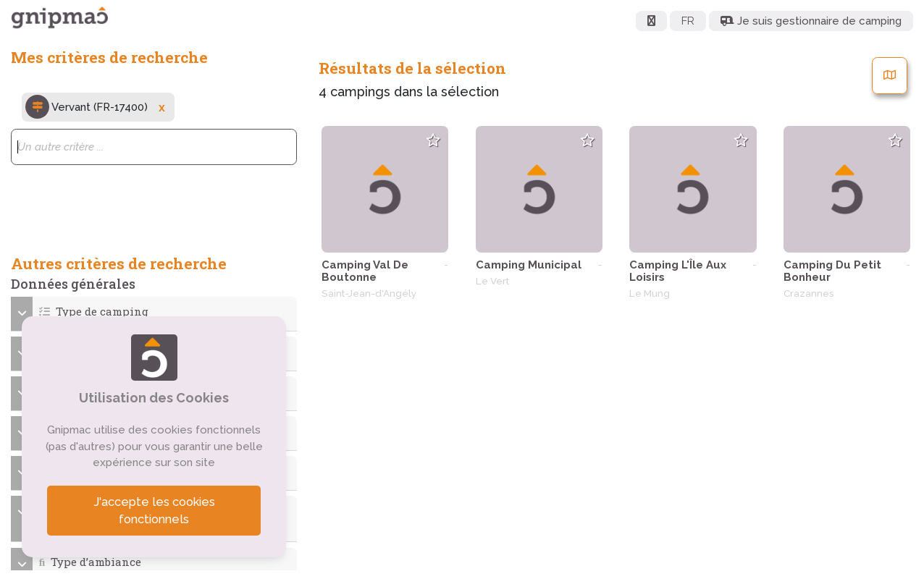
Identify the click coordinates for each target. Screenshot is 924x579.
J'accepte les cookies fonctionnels (154, 511)
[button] (154, 312)
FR (688, 21)
